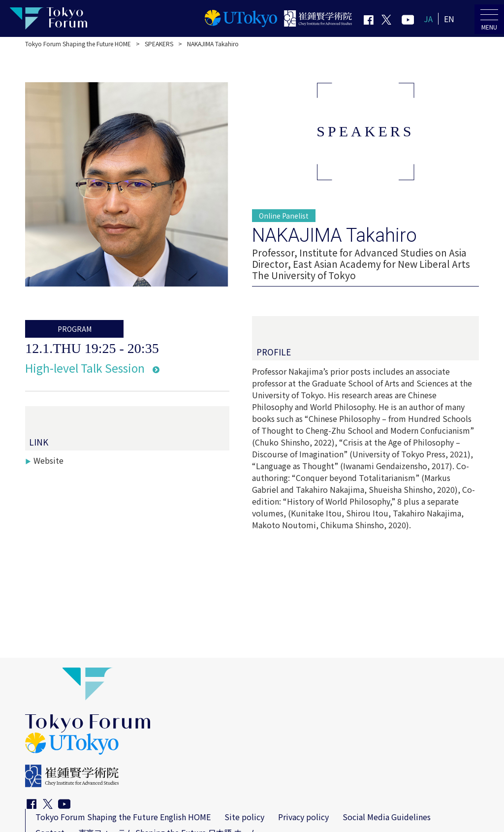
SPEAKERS (159, 44)
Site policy (244, 817)
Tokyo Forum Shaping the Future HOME (78, 44)
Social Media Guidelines (387, 817)
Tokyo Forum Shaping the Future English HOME (123, 817)
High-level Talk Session (85, 368)
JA (428, 19)
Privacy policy (303, 817)
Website (48, 460)
